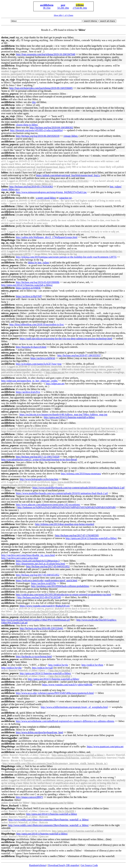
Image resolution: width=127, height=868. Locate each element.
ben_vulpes (7, 718)
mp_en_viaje (8, 40)
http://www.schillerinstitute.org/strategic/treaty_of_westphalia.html (74, 707)
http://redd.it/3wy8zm (92, 665)
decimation (7, 775)
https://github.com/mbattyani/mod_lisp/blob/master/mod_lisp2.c (33, 167)
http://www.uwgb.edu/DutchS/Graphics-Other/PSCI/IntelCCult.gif (35, 614)
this (34, 102)
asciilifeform (47, 5)
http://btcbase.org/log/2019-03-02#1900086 (38, 282)
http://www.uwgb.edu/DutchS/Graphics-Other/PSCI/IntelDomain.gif (53, 611)
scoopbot (6, 831)
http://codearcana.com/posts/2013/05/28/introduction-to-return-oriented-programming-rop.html (63, 595)
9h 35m (47, 8)
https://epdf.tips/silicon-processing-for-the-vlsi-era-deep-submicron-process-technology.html (66, 338)
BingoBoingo (8, 240)
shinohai (6, 679)
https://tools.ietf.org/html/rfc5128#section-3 (38, 561)
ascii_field (7, 662)
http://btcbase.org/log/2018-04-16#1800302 (51, 127)
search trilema (90, 21)
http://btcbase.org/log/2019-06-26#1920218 (38, 136)
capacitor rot (65, 198)
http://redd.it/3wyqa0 (42, 668)
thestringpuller (9, 738)
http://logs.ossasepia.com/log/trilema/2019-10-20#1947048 (46, 54)
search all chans (108, 21)
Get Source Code (89, 865)
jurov (4, 820)
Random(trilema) (38, 865)
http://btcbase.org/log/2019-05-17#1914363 (67, 181)
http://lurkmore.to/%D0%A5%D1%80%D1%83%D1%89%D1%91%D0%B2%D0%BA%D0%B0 (66, 507)
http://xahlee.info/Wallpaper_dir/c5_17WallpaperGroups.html (47, 237)
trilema (80, 5)
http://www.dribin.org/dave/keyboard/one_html (40, 732)
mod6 (4, 566)
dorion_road (8, 37)
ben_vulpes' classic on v (37, 184)
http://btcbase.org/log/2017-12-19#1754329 (38, 457)
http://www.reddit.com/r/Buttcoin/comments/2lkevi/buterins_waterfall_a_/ (49, 820)
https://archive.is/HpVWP (29, 296)
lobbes (5, 88)
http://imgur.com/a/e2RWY (29, 797)
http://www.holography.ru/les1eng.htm (39, 479)
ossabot (5, 71)
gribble (5, 755)
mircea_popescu (10, 94)
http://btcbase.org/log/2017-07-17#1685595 (77, 535)
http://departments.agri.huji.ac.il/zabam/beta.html (41, 564)
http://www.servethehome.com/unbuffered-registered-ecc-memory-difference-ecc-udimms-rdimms (65, 721)
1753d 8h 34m (80, 8)
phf (3, 440)
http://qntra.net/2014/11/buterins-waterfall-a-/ (27, 285)
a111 (4, 161)
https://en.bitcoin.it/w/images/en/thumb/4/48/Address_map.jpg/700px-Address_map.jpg (63, 414)
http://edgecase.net (55, 372)
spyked (5, 130)
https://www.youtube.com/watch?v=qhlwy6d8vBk (67, 685)
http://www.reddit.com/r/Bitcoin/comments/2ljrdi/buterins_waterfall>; (56, 758)
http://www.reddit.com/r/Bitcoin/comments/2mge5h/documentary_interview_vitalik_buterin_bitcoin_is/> (55, 763)
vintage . (71, 136)
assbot (4, 670)
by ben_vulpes (38, 263)
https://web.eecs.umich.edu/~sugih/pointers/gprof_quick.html (47, 580)
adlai (4, 665)
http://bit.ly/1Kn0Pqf (60, 670)
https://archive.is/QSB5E (28, 288)
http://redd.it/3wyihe (11, 668)
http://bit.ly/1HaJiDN (64, 811)
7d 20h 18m (63, 8)
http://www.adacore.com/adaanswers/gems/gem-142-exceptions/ (48, 504)
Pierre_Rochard (10, 806)
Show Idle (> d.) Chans (63, 15)
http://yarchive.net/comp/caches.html (20, 558)
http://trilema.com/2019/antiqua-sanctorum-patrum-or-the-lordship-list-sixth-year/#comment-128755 (66, 257)
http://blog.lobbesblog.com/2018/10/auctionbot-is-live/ (37, 324)
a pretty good (46, 198)
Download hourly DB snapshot (64, 865)
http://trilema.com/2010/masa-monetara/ (81, 474)
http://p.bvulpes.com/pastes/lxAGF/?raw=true (39, 364)
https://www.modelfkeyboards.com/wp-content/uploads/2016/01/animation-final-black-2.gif (46, 483)
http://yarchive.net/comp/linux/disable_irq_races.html (28, 555)
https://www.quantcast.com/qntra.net (105, 746)
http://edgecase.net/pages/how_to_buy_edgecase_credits (29, 369)
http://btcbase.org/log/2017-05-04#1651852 (48, 566)
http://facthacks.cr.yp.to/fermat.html (34, 656)
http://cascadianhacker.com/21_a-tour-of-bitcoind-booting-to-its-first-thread (39, 459)
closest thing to (27, 125)
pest (63, 5)
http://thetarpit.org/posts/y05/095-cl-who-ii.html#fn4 (36, 130)
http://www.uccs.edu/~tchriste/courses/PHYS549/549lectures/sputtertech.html (55, 693)
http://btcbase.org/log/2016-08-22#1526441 (41, 628)
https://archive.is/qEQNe (44, 583)
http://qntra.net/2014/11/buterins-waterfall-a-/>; (79, 755)
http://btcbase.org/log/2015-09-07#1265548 (39, 597)
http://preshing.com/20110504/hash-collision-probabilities (60, 586)
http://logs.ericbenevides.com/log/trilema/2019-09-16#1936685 (41, 88)
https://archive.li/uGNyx (28, 392)
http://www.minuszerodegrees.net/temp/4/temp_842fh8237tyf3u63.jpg (51, 192)
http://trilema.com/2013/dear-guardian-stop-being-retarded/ (65, 524)
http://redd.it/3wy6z (58, 665)
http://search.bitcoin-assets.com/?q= (52, 803)
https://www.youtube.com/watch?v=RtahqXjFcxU (45, 606)
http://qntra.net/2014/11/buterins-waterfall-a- (69, 417)
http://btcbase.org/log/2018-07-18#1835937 (79, 355)
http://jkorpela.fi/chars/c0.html (31, 347)
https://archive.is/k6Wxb (43, 358)
